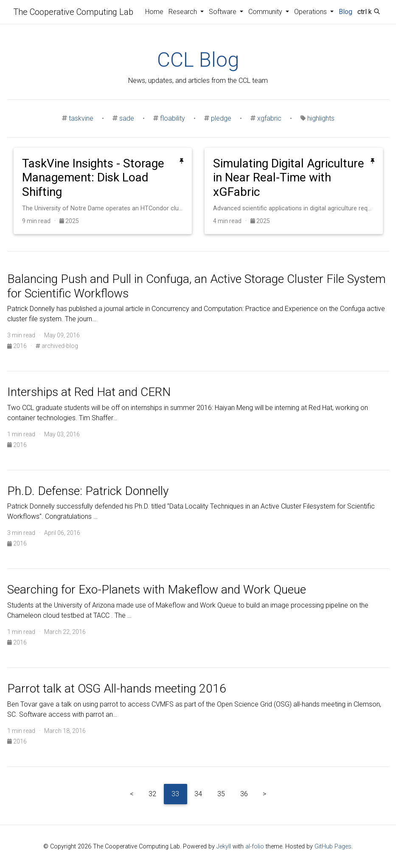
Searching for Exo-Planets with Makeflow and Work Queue (157, 590)
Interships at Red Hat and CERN (89, 392)
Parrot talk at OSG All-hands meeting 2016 (117, 688)
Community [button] (266, 12)
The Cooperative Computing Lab (73, 12)
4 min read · (232, 221)
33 (175, 794)
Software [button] (223, 12)
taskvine (81, 118)
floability (173, 118)
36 (244, 794)
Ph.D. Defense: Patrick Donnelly (88, 491)
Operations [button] (311, 12)
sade (127, 118)
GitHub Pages (333, 847)
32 (152, 794)
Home (154, 12)
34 (198, 794)
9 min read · (41, 221)
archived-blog (57, 346)
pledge (221, 118)
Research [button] (184, 12)
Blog (345, 12)
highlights (321, 118)
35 (221, 794)
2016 (18, 346)
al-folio (255, 847)
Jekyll (224, 847)
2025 (69, 221)
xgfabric (269, 118)
